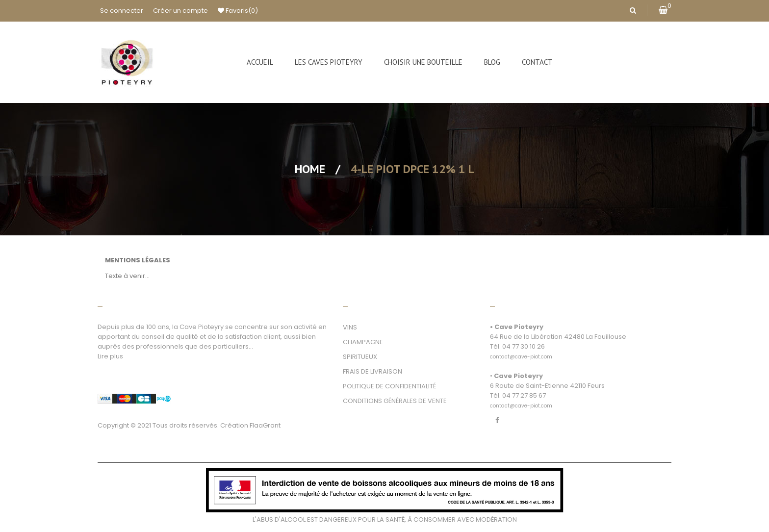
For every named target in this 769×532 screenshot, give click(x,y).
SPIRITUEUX (360, 357)
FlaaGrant (265, 425)
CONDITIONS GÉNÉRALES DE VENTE (395, 401)
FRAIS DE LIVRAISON (372, 371)
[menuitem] (260, 62)
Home (310, 169)
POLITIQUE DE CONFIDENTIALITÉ (389, 386)
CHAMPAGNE (363, 342)
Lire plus (110, 356)
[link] (521, 351)
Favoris (238, 11)
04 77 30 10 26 (524, 346)
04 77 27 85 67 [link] (524, 395)
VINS (350, 327)
